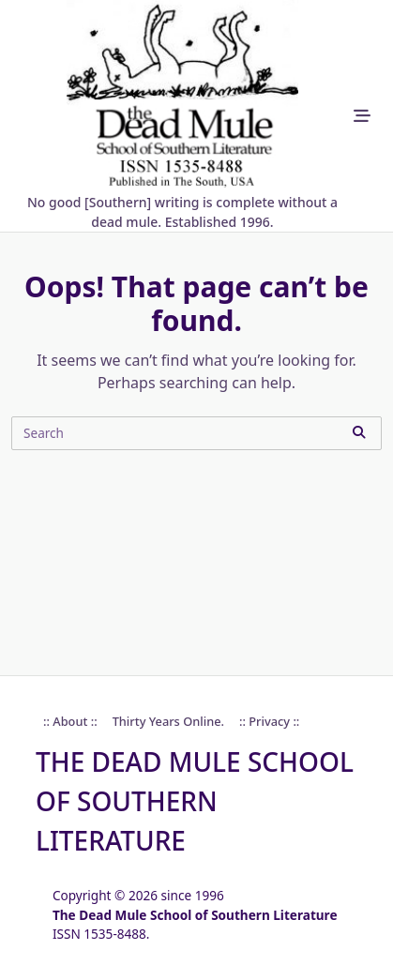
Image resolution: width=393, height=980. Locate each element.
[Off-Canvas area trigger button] (362, 116)
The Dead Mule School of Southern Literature (195, 801)
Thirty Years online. (168, 721)
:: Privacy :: (269, 721)
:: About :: (70, 721)
